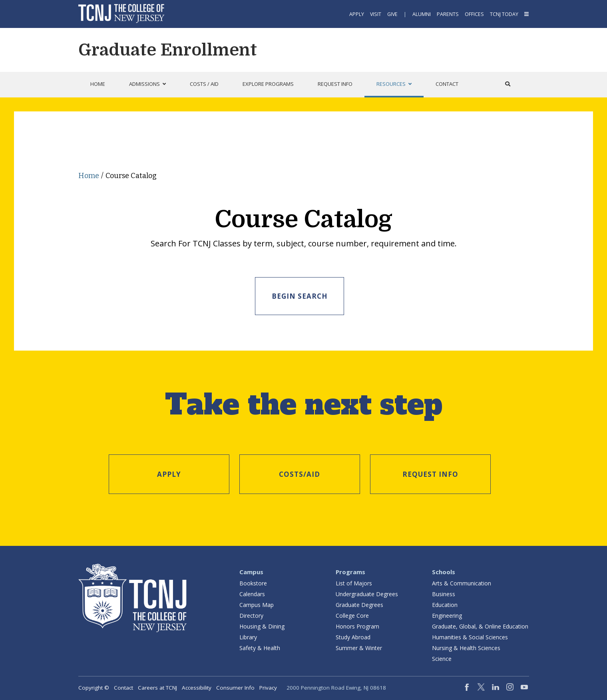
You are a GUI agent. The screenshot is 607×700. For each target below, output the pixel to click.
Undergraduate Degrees (367, 593)
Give (392, 14)
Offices (474, 14)
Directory (251, 615)
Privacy (268, 687)
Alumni (422, 14)
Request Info (430, 473)
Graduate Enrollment (168, 50)
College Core (352, 615)
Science (442, 658)
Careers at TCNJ (157, 687)
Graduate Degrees (359, 604)
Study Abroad (353, 636)
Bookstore (253, 582)
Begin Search (300, 296)
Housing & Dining (262, 626)
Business (444, 593)
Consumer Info (235, 687)
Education (445, 604)
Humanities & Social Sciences (470, 636)
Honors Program (357, 626)
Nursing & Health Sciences (466, 647)
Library (248, 636)
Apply (357, 14)
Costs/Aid (300, 473)
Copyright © (94, 687)
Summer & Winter (359, 647)
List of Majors (354, 582)
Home (89, 176)
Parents (448, 14)
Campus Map (257, 604)
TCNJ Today (504, 14)
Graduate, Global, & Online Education (480, 626)
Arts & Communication (462, 582)
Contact (123, 687)
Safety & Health (260, 647)
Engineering (447, 615)
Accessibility (197, 687)
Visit (376, 14)
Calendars (252, 593)
